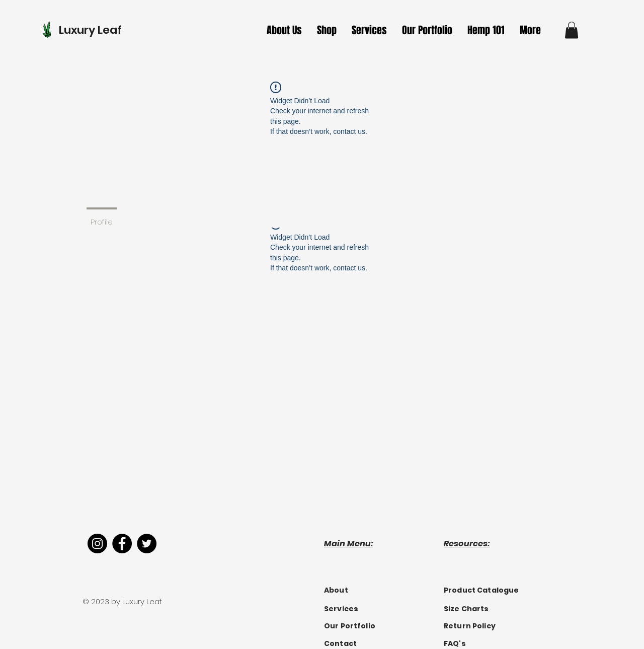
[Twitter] (147, 544)
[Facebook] (122, 544)
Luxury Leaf (90, 30)
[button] (369, 30)
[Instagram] (97, 544)
